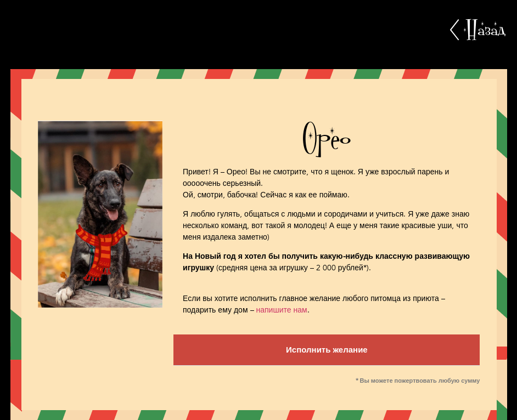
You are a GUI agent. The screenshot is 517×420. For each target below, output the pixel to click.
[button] (327, 350)
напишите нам (282, 310)
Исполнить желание (327, 350)
